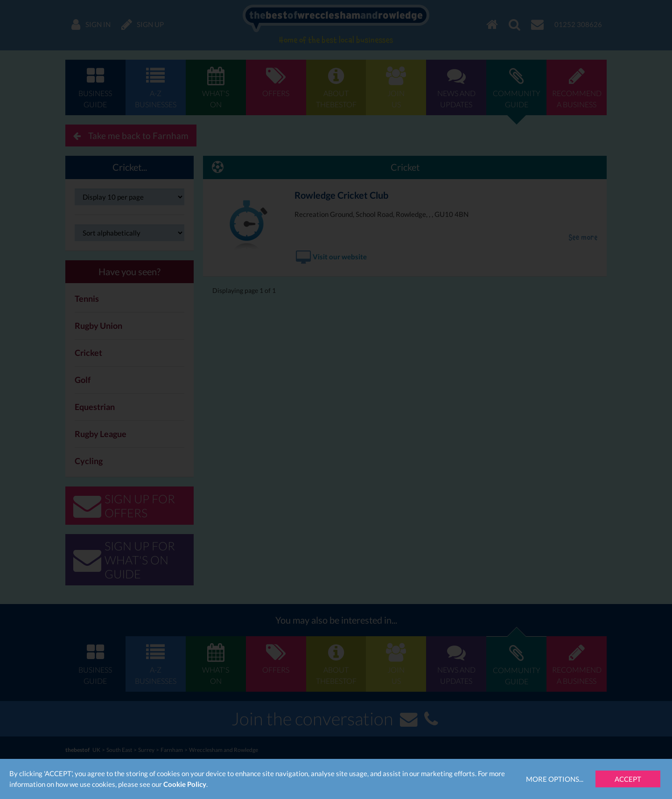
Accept (628, 779)
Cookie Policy (185, 784)
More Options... (555, 779)
